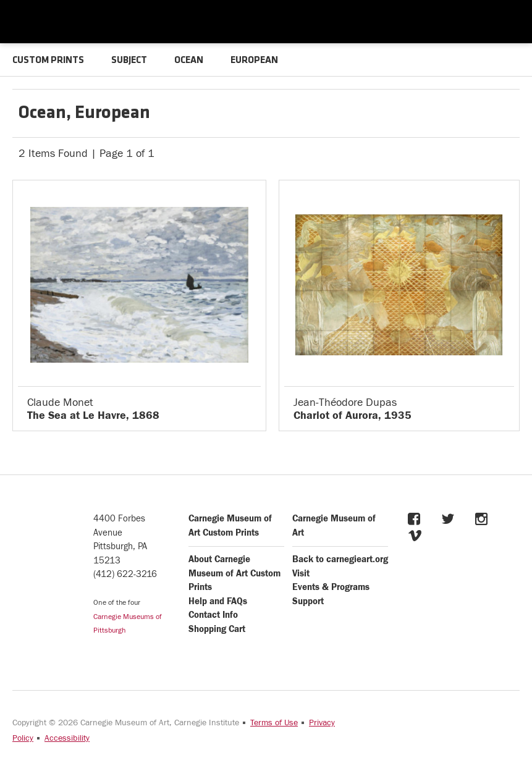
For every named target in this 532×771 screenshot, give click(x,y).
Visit (301, 574)
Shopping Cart (217, 629)
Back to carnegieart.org (340, 559)
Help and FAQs (218, 601)
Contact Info (213, 615)
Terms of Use (274, 723)
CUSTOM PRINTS (48, 61)
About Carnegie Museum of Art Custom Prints (234, 573)
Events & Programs (331, 587)
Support (308, 601)
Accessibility (67, 738)
